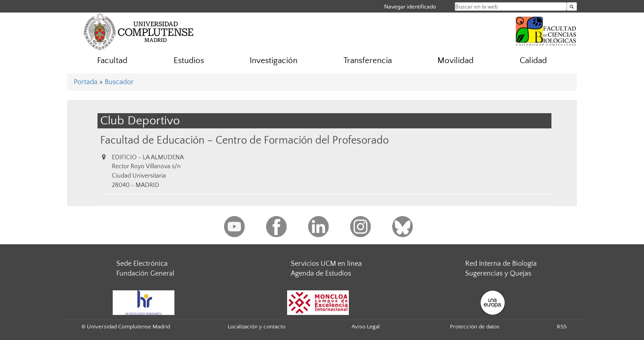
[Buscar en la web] (572, 6)
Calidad (533, 61)
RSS (562, 327)
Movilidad (455, 61)
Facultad (112, 61)
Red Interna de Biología (501, 263)
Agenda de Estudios (321, 273)
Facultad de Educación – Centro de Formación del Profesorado (244, 140)
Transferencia (368, 61)
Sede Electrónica (142, 263)
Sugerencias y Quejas (498, 273)
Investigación (273, 61)
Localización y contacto (256, 327)
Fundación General (145, 273)
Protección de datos (475, 327)
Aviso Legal (366, 327)
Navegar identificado (410, 6)
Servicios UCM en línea (326, 263)
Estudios (189, 61)
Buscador (119, 82)
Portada (86, 82)
